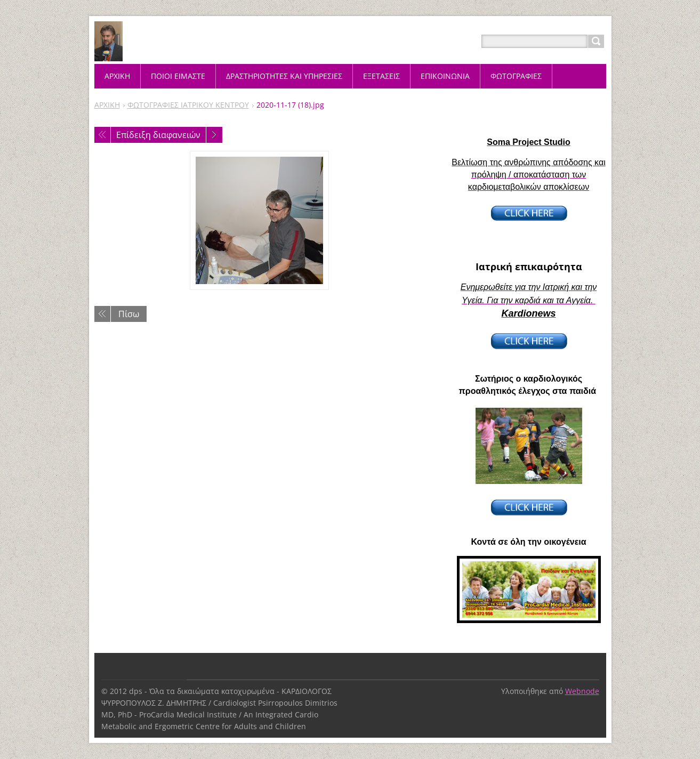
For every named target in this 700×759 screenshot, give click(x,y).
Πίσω (129, 314)
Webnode (582, 691)
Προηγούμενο (102, 135)
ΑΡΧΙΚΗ (107, 105)
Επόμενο (214, 135)
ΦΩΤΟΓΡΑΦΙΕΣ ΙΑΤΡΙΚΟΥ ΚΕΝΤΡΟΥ (188, 105)
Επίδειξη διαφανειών (158, 135)
